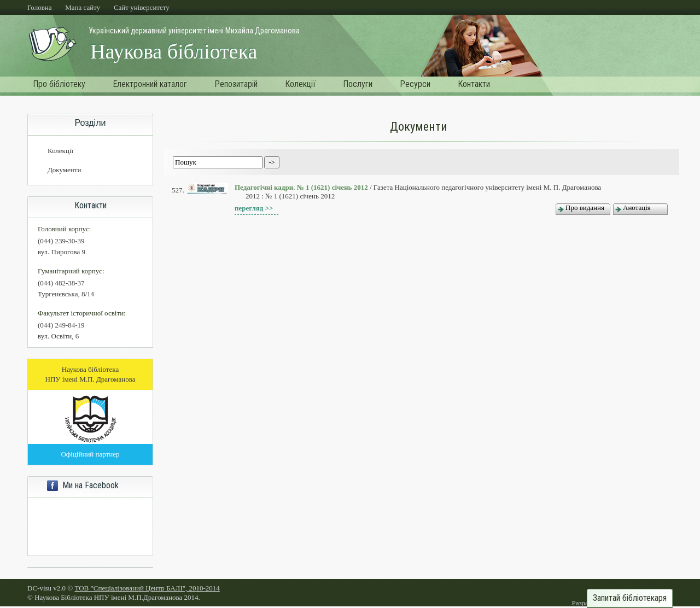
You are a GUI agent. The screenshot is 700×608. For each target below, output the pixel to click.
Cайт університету (142, 7)
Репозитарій (236, 84)
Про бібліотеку (59, 84)
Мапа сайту (83, 7)
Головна (40, 7)
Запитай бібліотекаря (630, 598)
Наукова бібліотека (174, 51)
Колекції (300, 84)
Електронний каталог (150, 84)
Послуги (358, 84)
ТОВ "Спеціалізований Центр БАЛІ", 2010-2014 (147, 588)
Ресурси (415, 84)
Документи (64, 170)
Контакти (474, 84)
